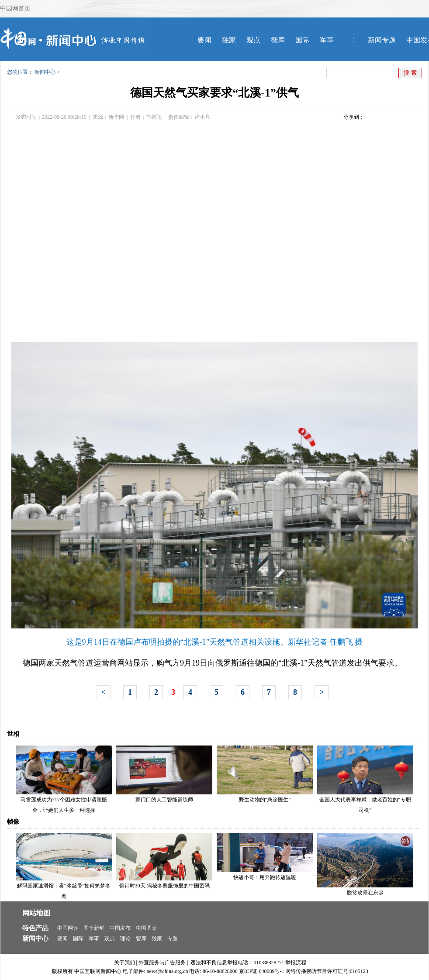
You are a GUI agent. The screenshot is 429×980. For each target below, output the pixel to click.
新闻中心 (45, 72)
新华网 (116, 117)
